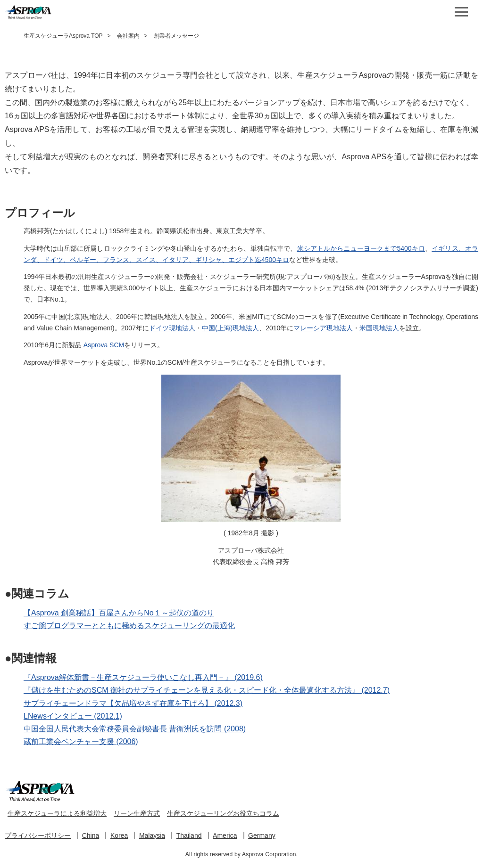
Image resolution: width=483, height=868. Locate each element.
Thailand (189, 835)
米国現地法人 (379, 328)
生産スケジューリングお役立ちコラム (223, 813)
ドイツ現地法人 (172, 328)
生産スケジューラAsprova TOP (63, 36)
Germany (262, 835)
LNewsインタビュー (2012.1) (73, 716)
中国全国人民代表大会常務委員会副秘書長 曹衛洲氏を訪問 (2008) (135, 729)
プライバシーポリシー (38, 835)
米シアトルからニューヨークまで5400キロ (361, 248)
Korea (119, 835)
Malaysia (152, 835)
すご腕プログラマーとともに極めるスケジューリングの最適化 (129, 626)
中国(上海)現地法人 (230, 328)
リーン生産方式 (137, 813)
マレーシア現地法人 (323, 328)
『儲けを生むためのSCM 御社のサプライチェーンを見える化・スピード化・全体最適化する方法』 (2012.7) (207, 690)
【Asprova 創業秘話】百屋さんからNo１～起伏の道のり (119, 613)
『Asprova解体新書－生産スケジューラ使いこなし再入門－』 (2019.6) (143, 677)
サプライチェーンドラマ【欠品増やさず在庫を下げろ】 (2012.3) (133, 703)
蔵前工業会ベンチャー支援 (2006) (81, 741)
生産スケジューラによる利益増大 (57, 813)
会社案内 (128, 36)
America (225, 835)
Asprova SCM (104, 345)
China (91, 835)
